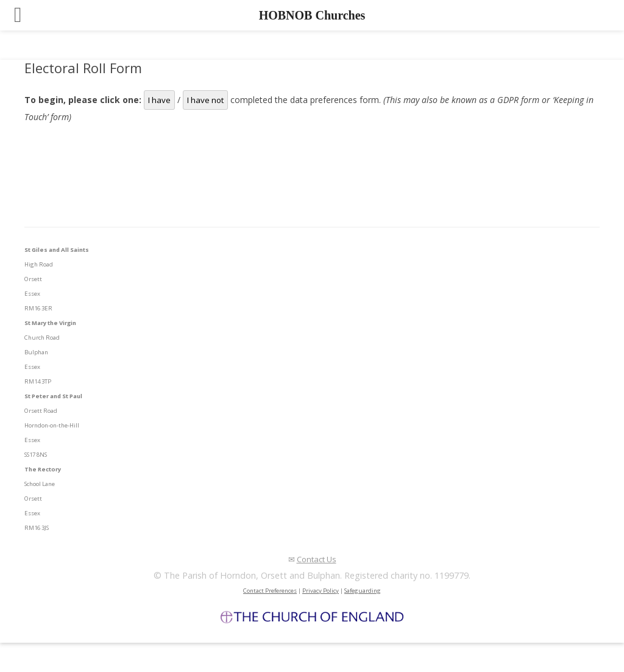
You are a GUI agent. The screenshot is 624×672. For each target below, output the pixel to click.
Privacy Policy (321, 591)
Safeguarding (363, 591)
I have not (205, 100)
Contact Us (317, 559)
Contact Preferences (270, 591)
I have (159, 100)
